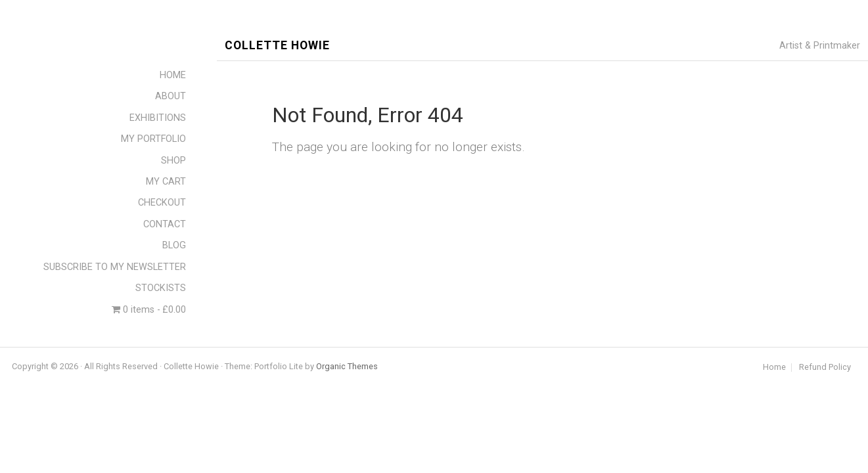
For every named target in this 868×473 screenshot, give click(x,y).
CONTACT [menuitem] (165, 224)
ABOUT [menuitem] (171, 96)
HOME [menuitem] (173, 75)
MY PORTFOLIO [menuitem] (153, 139)
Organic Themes (347, 366)
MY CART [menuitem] (166, 182)
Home (774, 368)
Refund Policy (825, 368)
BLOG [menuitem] (174, 245)
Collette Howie (277, 46)
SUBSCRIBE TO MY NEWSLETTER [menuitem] (115, 267)
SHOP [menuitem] (173, 161)
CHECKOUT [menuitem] (162, 203)
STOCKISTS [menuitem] (161, 288)
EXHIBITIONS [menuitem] (158, 118)
